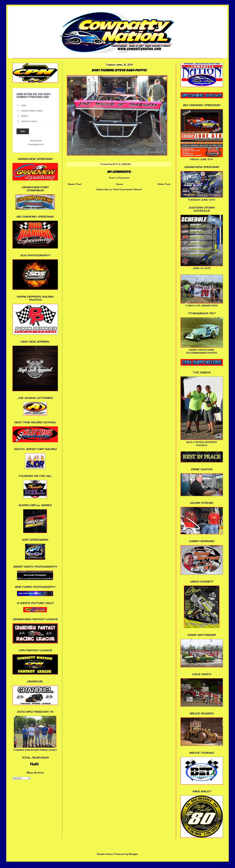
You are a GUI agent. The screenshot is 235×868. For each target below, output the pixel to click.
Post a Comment (119, 178)
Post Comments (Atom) (127, 189)
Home (119, 184)
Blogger (134, 854)
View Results (36, 141)
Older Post (164, 184)
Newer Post (75, 184)
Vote (23, 131)
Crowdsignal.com (36, 144)
